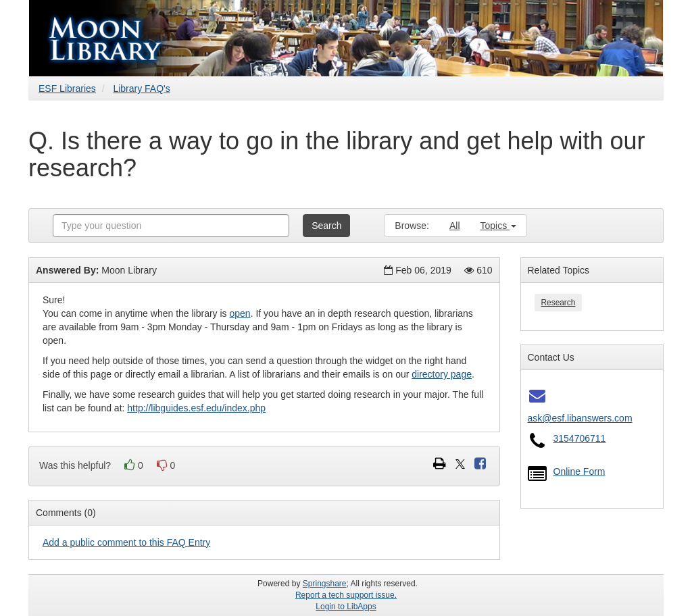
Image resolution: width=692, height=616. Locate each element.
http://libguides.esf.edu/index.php (196, 408)
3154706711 (580, 438)
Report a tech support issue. (346, 595)
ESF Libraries (67, 88)
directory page (442, 374)
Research (559, 303)
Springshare (325, 584)
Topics (499, 226)
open (240, 313)
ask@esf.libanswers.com (580, 418)
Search (326, 226)
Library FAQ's (141, 88)
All (455, 226)
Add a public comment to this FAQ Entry (126, 542)
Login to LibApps (346, 607)
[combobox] (171, 226)
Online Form (579, 471)
